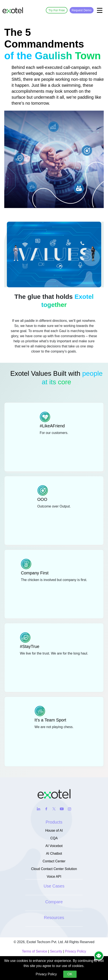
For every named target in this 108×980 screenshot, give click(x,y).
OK (70, 974)
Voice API (54, 877)
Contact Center (54, 861)
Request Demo (82, 10)
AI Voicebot (54, 846)
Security (56, 951)
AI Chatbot (54, 854)
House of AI (54, 830)
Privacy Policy (76, 951)
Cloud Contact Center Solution (54, 869)
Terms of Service (34, 951)
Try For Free (57, 10)
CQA (54, 838)
